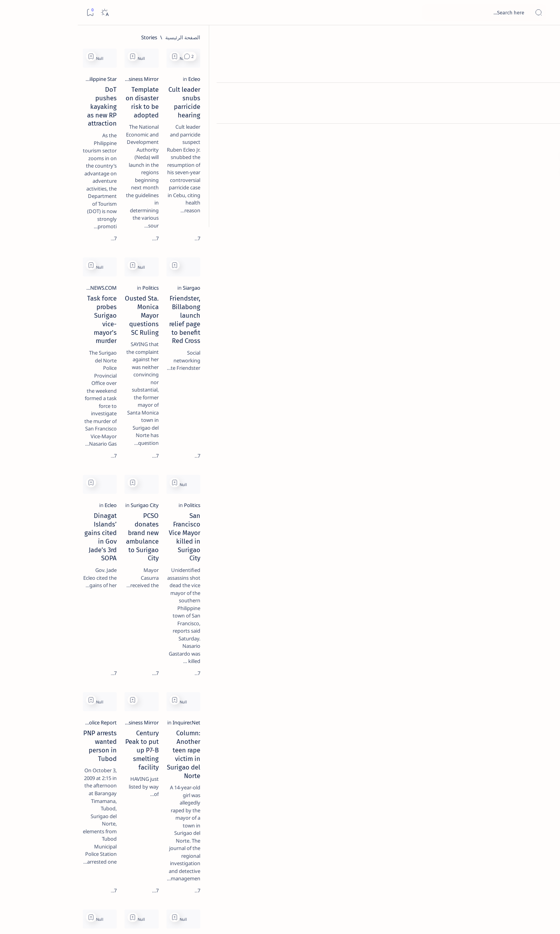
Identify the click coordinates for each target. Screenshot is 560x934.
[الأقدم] (162, 880)
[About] (545, 95)
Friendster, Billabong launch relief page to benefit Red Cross (452, 301)
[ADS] (104, 426)
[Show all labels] (112, 444)
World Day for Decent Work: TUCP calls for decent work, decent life (454, 785)
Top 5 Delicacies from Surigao (75, 132)
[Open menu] (545, 13)
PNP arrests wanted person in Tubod (208, 620)
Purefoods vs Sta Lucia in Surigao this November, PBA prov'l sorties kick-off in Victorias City (204, 790)
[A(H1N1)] (104, 387)
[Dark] (27, 13)
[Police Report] (246, 609)
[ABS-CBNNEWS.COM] (238, 287)
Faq (52, 470)
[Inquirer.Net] (496, 609)
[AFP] (48, 426)
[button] (416, 56)
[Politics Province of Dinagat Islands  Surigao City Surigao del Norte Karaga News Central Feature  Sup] (104, 368)
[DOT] (79, 254)
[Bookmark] (12, 13)
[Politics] (378, 287)
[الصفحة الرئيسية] (545, 39)
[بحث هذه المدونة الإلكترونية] (406, 12)
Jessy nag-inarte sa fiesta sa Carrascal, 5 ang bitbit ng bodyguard (78, 188)
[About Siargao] (48, 387)
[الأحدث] (501, 880)
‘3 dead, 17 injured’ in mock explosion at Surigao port (79, 320)
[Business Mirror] (368, 125)
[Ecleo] (504, 125)
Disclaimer (99, 470)
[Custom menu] (545, 136)
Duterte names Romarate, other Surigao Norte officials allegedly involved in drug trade (72, 230)
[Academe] (48, 407)
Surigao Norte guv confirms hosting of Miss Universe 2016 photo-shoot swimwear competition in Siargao (75, 277)
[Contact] (545, 111)
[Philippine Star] (245, 125)
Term (124, 470)
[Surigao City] (372, 448)
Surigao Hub (475, 919)
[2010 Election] (48, 368)
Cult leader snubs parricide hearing (458, 136)
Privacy (72, 470)
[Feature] (83, 122)
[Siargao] (501, 287)
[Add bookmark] (402, 56)
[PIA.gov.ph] (497, 771)
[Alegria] (79, 211)
